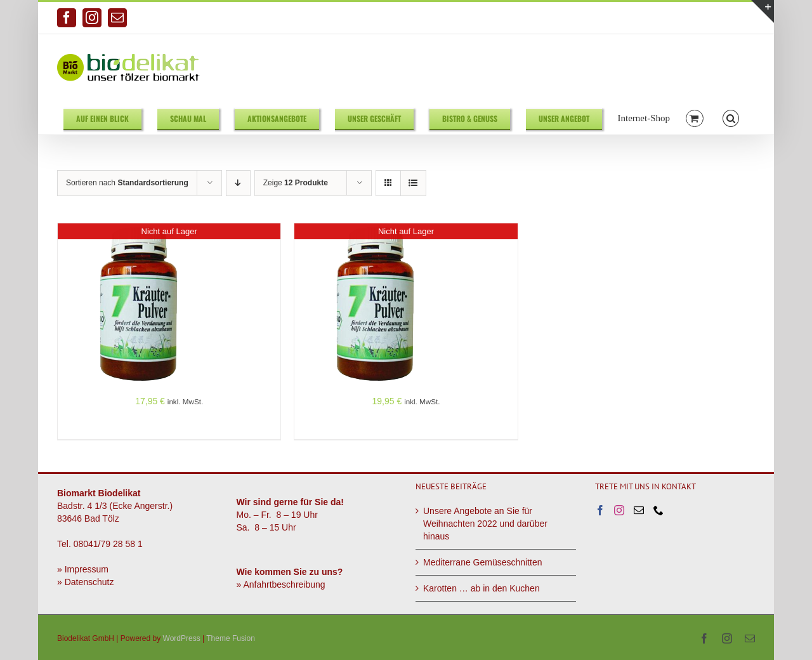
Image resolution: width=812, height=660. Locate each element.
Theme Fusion (231, 638)
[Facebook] (600, 510)
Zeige (296, 183)
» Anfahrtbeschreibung (281, 584)
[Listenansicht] (413, 183)
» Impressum (83, 569)
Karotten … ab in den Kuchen (481, 588)
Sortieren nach (127, 183)
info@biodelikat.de (724, 18)
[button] (731, 118)
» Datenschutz (86, 582)
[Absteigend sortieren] (238, 183)
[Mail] (639, 510)
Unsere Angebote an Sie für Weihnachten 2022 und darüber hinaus (485, 524)
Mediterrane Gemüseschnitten (483, 562)
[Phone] (658, 510)
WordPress (182, 638)
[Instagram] (619, 510)
